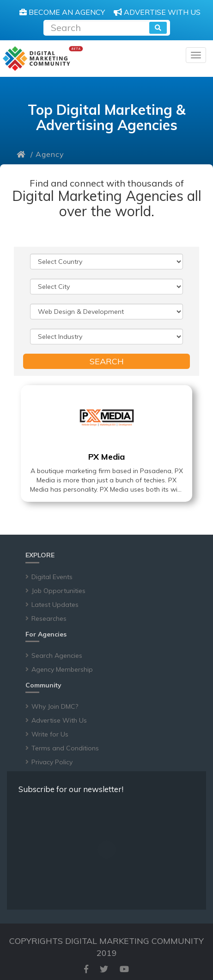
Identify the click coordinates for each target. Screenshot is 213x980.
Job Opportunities (58, 591)
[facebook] (86, 969)
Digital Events (52, 577)
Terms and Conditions (65, 748)
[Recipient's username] (97, 27)
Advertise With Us (59, 720)
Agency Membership (62, 669)
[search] (158, 28)
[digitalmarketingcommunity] (43, 59)
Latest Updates (55, 605)
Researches (49, 618)
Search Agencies (57, 655)
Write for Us (50, 734)
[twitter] (104, 969)
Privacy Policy (52, 762)
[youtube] (124, 969)
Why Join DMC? (55, 706)
